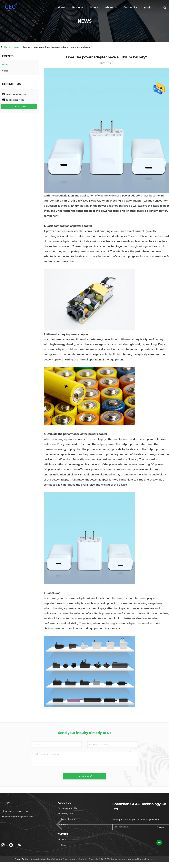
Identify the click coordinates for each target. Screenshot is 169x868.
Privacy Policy (21, 859)
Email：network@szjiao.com (18, 817)
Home (62, 7)
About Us (111, 7)
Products (78, 7)
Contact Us (130, 7)
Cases (5, 71)
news (16, 47)
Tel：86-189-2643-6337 (15, 811)
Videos (94, 7)
